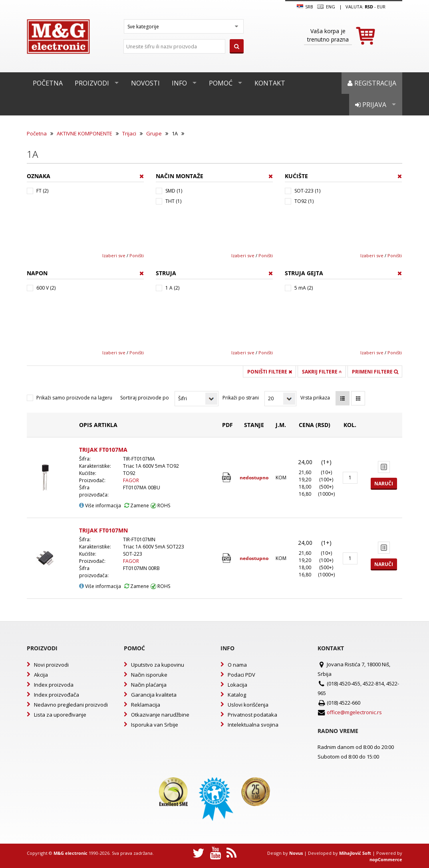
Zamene (137, 506)
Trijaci (129, 133)
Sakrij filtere (322, 372)
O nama (237, 665)
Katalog (237, 695)
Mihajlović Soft (355, 853)
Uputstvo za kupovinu (158, 665)
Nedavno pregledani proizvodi (71, 705)
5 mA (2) (304, 288)
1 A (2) (172, 288)
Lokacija (237, 685)
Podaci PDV (241, 675)
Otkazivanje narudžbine (160, 715)
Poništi (137, 255)
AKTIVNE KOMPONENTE (84, 133)
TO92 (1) (304, 201)
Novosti (145, 83)
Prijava (371, 105)
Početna (48, 83)
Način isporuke (149, 675)
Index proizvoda (54, 685)
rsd (369, 7)
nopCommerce (386, 859)
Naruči (384, 484)
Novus (296, 853)
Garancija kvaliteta (154, 695)
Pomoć (221, 83)
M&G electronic (71, 853)
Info (179, 83)
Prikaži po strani (241, 398)
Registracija (372, 83)
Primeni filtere (375, 372)
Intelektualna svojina (253, 725)
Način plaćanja (149, 685)
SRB (305, 7)
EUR (381, 7)
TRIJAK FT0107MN (103, 530)
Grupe (154, 133)
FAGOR (131, 480)
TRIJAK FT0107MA (103, 450)
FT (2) (42, 191)
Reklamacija (146, 705)
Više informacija (100, 506)
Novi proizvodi (51, 665)
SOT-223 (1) (307, 191)
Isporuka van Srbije (155, 725)
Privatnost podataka (252, 715)
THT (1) (173, 201)
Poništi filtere (270, 372)
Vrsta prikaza (315, 398)
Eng (326, 7)
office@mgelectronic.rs (354, 712)
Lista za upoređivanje (60, 715)
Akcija (41, 675)
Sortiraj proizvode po (145, 398)
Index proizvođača (57, 695)
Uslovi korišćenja (248, 705)
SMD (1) (174, 191)
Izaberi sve (114, 255)
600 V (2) (46, 288)
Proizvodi (92, 83)
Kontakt (270, 83)
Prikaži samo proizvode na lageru (74, 398)
